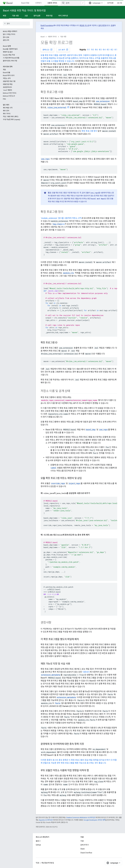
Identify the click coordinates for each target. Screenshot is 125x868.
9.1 (89, 50)
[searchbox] (16, 23)
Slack (83, 849)
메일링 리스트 (84, 25)
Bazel (43, 37)
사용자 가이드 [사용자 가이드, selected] (52, 3)
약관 (37, 863)
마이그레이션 (63, 16)
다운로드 (86, 672)
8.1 (116, 50)
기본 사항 (63, 37)
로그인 (120, 3)
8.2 (112, 50)
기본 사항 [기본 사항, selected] (15, 16)
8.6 (96, 50)
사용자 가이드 (52, 37)
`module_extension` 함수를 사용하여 (56, 218)
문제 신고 (48, 50)
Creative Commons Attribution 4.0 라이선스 (81, 818)
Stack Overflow (86, 853)
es (58, 224)
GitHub (110, 3)
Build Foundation (47, 25)
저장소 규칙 (77, 218)
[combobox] (73, 3)
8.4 (104, 50)
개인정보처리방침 (48, 863)
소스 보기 (63, 50)
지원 (82, 841)
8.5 (100, 50)
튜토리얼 (49, 16)
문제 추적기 (85, 845)
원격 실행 (37, 16)
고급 (26, 16)
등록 (113, 25)
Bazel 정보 (25, 3)
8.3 (108, 50)
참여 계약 (102, 25)
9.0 (92, 50)
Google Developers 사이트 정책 (94, 820)
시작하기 (38, 3)
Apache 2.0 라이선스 (46, 820)
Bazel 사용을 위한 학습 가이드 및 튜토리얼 (24, 11)
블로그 (38, 841)
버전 (5, 16)
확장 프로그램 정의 (89, 131)
